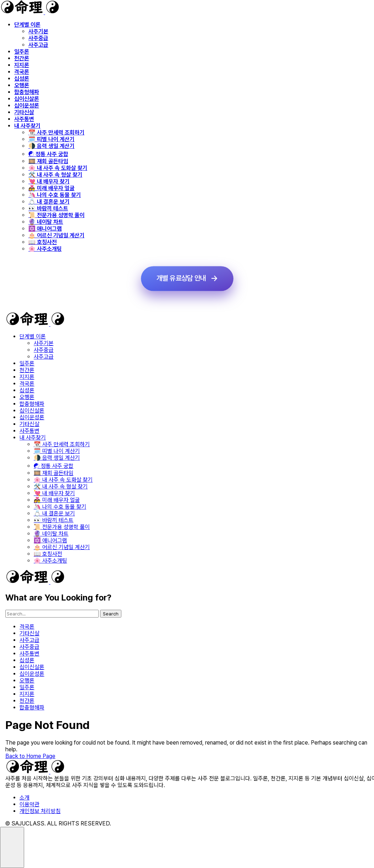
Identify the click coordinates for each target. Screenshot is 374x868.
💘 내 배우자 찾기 (49, 181)
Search (111, 614)
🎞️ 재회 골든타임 (48, 161)
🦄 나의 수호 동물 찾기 (55, 195)
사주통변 (24, 119)
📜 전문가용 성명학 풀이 (56, 215)
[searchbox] (52, 614)
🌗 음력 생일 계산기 (51, 146)
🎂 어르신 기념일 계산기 (56, 235)
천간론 (22, 58)
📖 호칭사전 (43, 242)
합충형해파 (27, 92)
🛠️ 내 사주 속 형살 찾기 (55, 175)
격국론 (22, 72)
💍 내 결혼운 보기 (49, 202)
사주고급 (38, 45)
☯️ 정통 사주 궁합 (48, 154)
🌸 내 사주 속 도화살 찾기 (58, 168)
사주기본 (38, 31)
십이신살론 (27, 99)
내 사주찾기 (27, 126)
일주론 (22, 52)
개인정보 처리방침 (40, 811)
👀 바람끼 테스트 (48, 208)
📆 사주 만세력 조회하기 (56, 132)
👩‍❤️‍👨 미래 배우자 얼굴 (51, 188)
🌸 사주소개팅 (45, 249)
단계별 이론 (27, 25)
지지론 (22, 65)
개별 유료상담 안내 (181, 278)
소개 (24, 798)
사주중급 (38, 38)
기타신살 (24, 112)
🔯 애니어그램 (45, 229)
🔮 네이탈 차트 (46, 222)
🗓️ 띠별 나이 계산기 (51, 139)
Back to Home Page (30, 756)
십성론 (22, 79)
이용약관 (29, 804)
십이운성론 (27, 106)
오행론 (22, 85)
